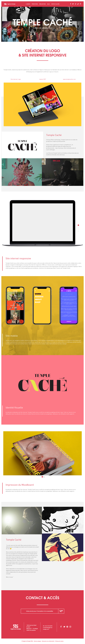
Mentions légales (37, 641)
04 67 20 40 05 (49, 626)
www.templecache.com (72, 79)
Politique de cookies (59, 641)
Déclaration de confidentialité (48, 641)
